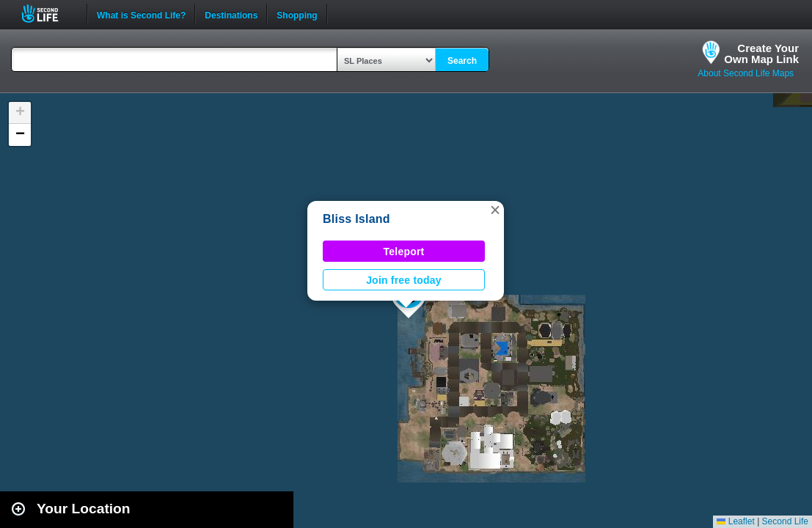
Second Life (48, 14)
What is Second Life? (141, 14)
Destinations (231, 14)
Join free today (404, 280)
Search (462, 61)
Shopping (297, 14)
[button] (495, 210)
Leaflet (735, 521)
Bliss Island (356, 219)
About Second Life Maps (746, 73)
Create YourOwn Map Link (761, 54)
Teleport (404, 252)
